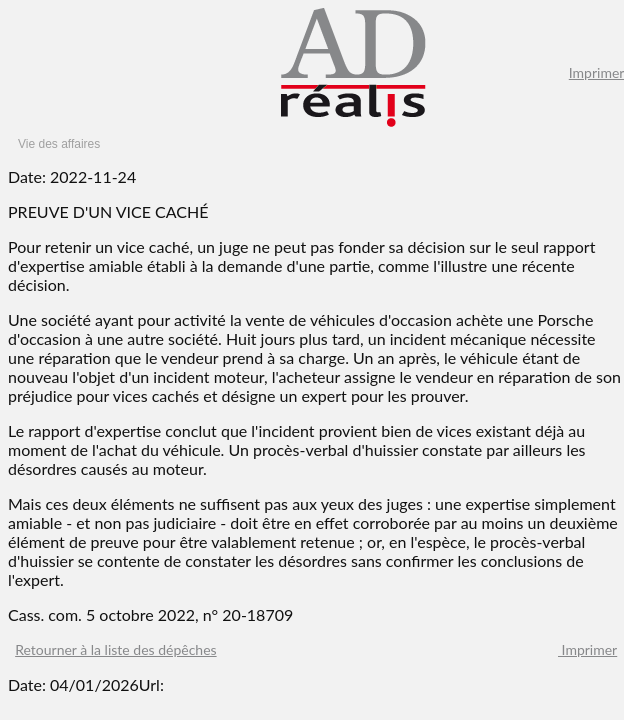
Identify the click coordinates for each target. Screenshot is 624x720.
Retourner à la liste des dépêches (115, 649)
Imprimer (587, 649)
